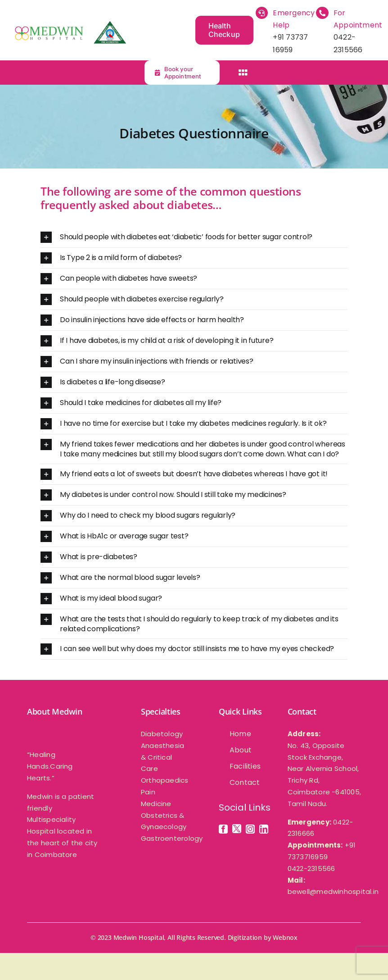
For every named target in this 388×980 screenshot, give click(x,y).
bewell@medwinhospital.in (333, 891)
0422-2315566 (311, 868)
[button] (194, 237)
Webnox (285, 937)
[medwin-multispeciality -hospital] (70, 25)
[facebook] (223, 829)
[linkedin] (264, 829)
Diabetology (162, 734)
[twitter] (237, 829)
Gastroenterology (172, 838)
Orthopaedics (165, 780)
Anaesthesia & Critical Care (162, 757)
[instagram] (250, 829)
